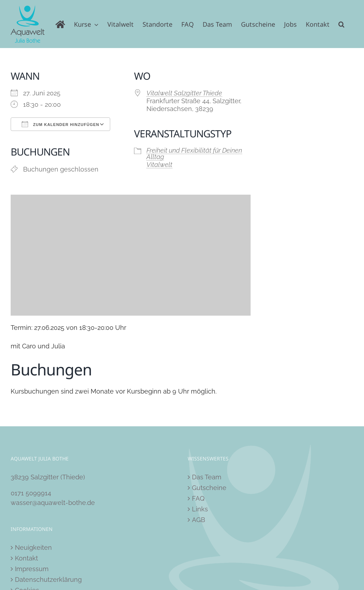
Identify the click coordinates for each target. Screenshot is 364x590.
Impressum (32, 569)
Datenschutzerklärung (48, 580)
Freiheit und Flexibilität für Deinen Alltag (194, 154)
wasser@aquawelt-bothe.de (53, 503)
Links (200, 509)
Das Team (207, 477)
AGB (199, 520)
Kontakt (26, 558)
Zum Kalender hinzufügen (60, 124)
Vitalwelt (159, 165)
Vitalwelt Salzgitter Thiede (184, 93)
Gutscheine (209, 488)
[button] (341, 24)
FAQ (198, 498)
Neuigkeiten (33, 547)
